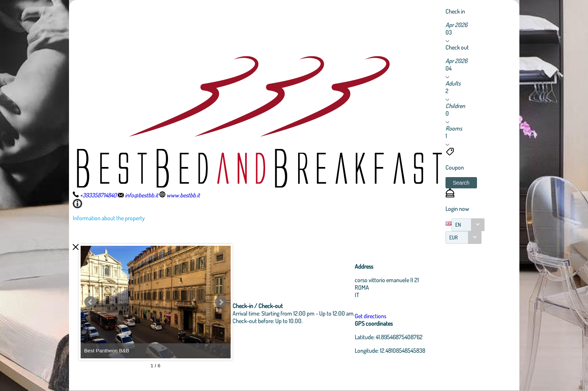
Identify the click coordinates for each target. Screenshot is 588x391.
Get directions (370, 316)
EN (458, 225)
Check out (457, 47)
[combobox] (468, 225)
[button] (461, 183)
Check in (455, 11)
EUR (454, 237)
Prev (90, 302)
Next (221, 302)
